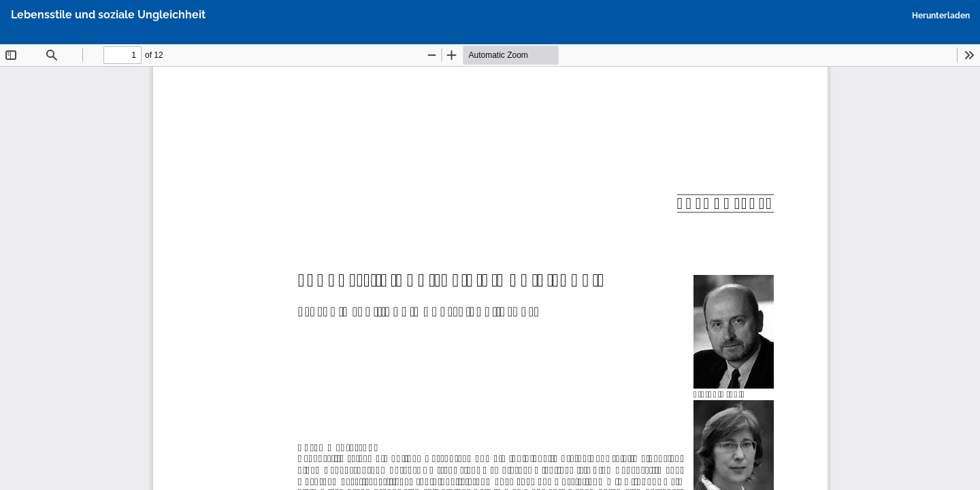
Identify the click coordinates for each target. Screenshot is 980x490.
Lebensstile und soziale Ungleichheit (108, 15)
